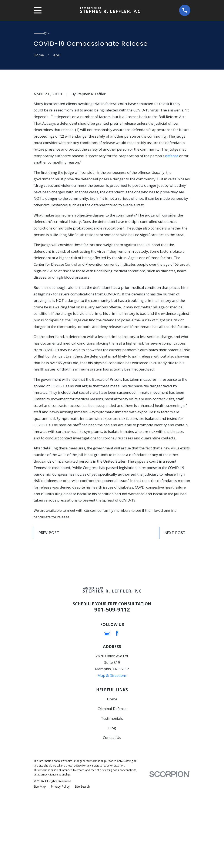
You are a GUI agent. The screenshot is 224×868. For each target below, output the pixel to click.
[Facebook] (117, 706)
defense (172, 228)
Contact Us (112, 810)
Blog (112, 800)
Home (112, 771)
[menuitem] (40, 859)
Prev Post (49, 605)
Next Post (175, 605)
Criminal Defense (112, 781)
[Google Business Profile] (107, 706)
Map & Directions (112, 748)
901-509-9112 (112, 682)
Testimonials (112, 791)
